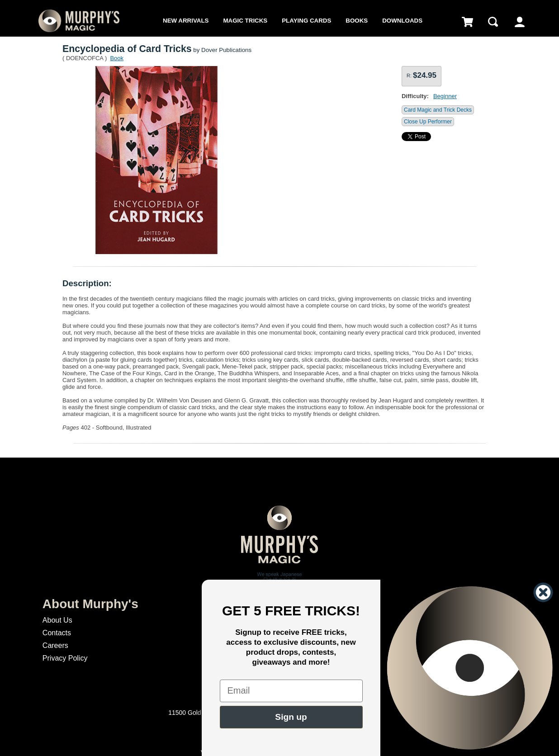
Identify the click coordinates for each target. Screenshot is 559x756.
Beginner (445, 96)
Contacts (57, 633)
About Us (57, 620)
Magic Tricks (245, 21)
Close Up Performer (428, 122)
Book (117, 58)
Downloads (402, 21)
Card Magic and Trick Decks (438, 110)
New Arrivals (186, 21)
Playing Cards (306, 21)
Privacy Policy (65, 658)
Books (357, 21)
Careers (55, 645)
